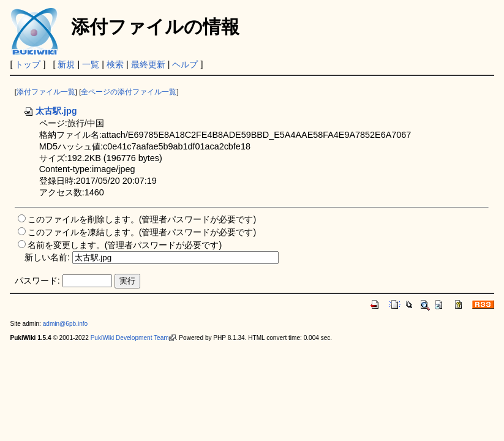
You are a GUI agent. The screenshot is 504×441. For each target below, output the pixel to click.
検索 (115, 64)
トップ (28, 64)
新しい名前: (47, 257)
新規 (66, 64)
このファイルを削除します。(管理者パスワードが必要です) (142, 219)
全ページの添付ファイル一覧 (129, 92)
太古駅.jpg (50, 111)
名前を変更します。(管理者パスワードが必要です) (125, 245)
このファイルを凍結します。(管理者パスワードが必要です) (142, 232)
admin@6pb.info (66, 324)
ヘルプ (185, 64)
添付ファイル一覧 (46, 92)
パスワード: (37, 281)
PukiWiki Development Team (133, 338)
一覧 (91, 64)
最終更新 (148, 64)
